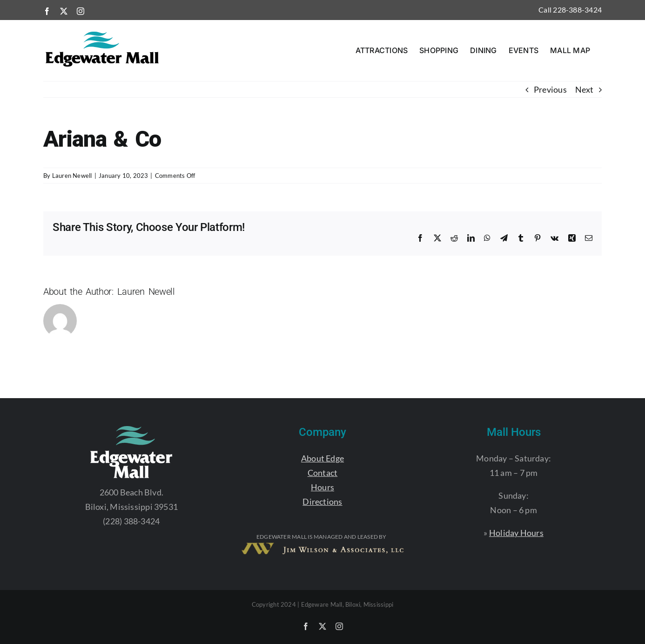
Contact (323, 473)
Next (584, 89)
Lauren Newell (72, 176)
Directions (322, 502)
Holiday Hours (516, 533)
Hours (322, 487)
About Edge (322, 458)
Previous (550, 89)
